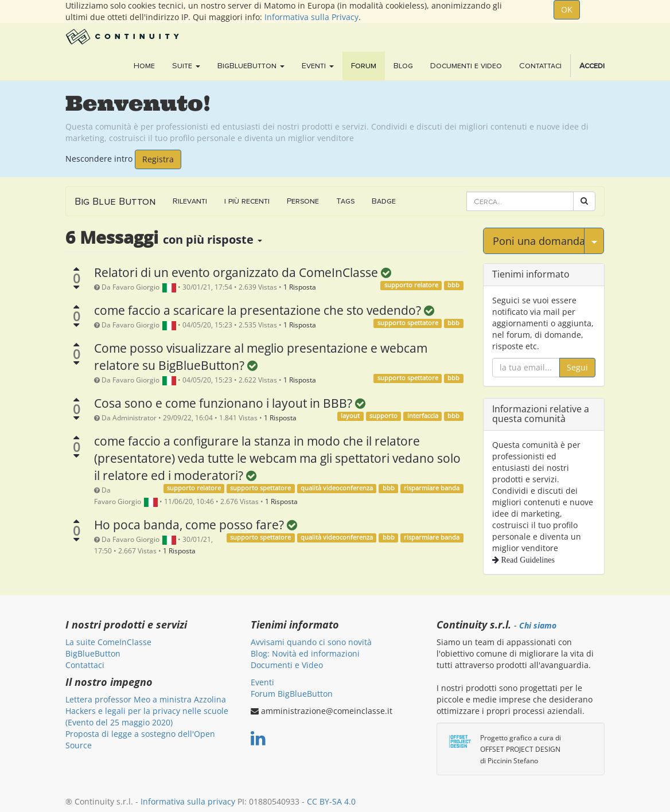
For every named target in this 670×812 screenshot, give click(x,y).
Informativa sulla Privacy (311, 17)
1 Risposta (300, 287)
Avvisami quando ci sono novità (311, 642)
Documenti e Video (287, 665)
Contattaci (85, 665)
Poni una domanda (539, 241)
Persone (303, 201)
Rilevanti (190, 201)
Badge (384, 201)
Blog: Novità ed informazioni (305, 653)
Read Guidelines (527, 560)
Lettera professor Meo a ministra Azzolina (146, 699)
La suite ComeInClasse (108, 642)
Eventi (262, 682)
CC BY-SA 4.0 (331, 801)
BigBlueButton (93, 653)
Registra (158, 159)
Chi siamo (538, 626)
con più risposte (213, 239)
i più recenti (247, 201)
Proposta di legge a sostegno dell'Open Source (140, 739)
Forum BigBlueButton (292, 694)
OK (567, 9)
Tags (345, 201)
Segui (577, 367)
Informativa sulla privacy (188, 801)
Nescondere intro (99, 158)
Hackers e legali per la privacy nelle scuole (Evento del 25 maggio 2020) (147, 717)
